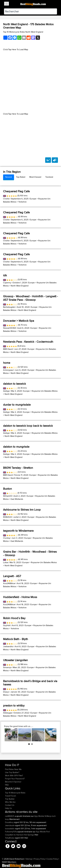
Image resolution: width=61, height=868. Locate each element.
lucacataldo (10, 828)
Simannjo (7, 667)
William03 (8, 496)
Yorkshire (22, 202)
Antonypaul (8, 370)
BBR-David (8, 349)
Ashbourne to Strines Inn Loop (22, 510)
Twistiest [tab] (49, 177)
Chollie (6, 199)
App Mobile (39, 816)
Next (53, 735)
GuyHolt (7, 625)
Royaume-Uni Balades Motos (45, 391)
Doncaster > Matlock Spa (19, 321)
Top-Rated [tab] (21, 177)
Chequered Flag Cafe (16, 191)
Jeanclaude (10, 825)
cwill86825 (10, 816)
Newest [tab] (9, 177)
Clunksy (7, 538)
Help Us (8, 808)
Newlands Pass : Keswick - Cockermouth (28, 342)
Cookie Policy (52, 859)
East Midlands (17, 499)
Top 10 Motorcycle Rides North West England (23, 32)
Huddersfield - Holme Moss (20, 597)
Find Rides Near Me (13, 769)
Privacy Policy (40, 859)
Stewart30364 (9, 328)
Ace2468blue (9, 583)
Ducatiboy (10, 822)
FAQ (7, 785)
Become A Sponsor (13, 782)
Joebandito (8, 646)
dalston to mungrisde (16, 447)
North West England (20, 286)
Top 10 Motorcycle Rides (15, 793)
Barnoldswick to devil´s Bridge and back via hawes (30, 683)
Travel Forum (10, 796)
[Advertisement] (31, 82)
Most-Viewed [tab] (35, 177)
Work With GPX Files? (14, 775)
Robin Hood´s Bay (14, 618)
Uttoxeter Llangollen (15, 660)
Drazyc (6, 692)
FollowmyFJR (11, 832)
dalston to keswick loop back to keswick (28, 426)
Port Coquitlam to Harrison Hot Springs (27, 833)
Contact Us (10, 805)
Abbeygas (8, 713)
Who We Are (10, 802)
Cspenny (7, 283)
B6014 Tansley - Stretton (18, 468)
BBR (21, 822)
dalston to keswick (14, 384)
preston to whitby (14, 705)
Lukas (6, 562)
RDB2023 (7, 517)
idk (5, 275)
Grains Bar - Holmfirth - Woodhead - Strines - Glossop (30, 553)
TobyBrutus (10, 838)
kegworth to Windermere (18, 531)
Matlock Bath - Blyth (16, 639)
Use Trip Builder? (12, 772)
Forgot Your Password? (15, 779)
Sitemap (29, 859)
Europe (33, 199)
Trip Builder (10, 799)
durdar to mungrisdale (17, 405)
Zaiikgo (6, 391)
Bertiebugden (9, 307)
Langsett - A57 (12, 576)
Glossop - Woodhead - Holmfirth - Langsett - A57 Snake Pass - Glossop (31, 298)
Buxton (7, 489)
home (7, 363)
